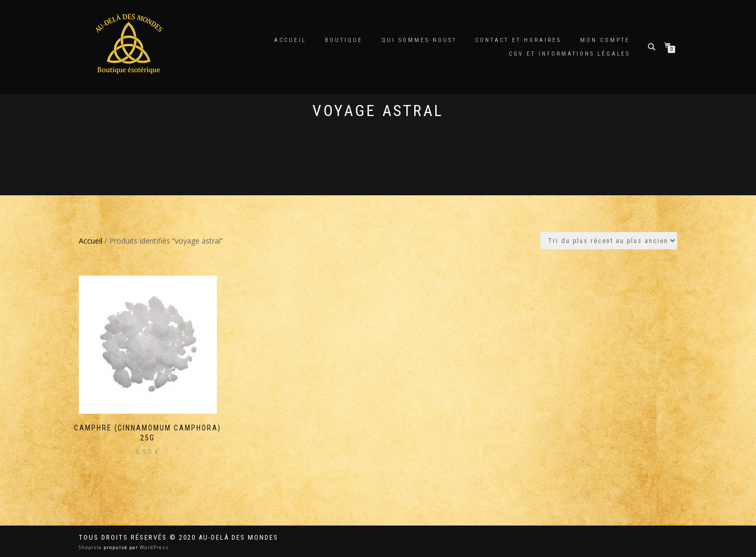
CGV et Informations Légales (569, 54)
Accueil (290, 40)
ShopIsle (91, 547)
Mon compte (605, 40)
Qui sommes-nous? (419, 40)
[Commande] (609, 241)
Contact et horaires (518, 40)
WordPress (153, 547)
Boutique (344, 40)
